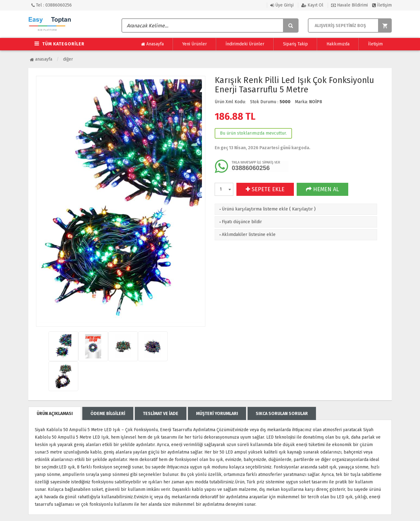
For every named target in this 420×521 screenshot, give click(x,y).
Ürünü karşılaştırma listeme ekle (253, 209)
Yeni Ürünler (195, 44)
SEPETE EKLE (265, 189)
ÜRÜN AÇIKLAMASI (55, 414)
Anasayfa (152, 44)
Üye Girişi (282, 5)
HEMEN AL (322, 189)
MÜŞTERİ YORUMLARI (217, 414)
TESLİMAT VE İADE (161, 414)
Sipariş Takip (295, 44)
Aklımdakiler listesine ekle (247, 235)
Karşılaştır (302, 209)
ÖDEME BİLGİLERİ (108, 414)
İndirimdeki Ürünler (245, 44)
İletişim (382, 5)
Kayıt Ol (312, 5)
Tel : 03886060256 (52, 5)
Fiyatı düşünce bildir (240, 222)
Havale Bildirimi (349, 5)
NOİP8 (316, 102)
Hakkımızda (338, 44)
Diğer (68, 59)
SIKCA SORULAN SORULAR (282, 414)
